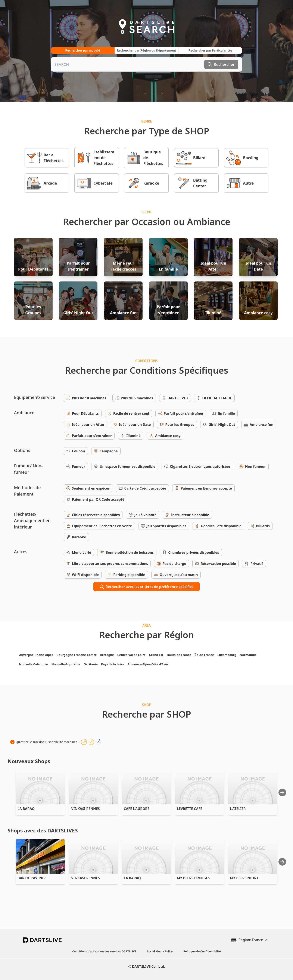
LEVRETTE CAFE (190, 809)
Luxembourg (227, 655)
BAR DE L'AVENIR (32, 878)
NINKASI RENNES (85, 809)
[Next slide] (282, 792)
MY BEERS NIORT (244, 878)
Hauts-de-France (179, 655)
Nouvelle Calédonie (34, 664)
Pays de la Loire (113, 664)
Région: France (251, 940)
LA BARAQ (26, 809)
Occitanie (91, 664)
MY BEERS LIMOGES (193, 878)
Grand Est (156, 655)
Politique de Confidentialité (202, 951)
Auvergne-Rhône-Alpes (36, 655)
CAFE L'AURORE (137, 809)
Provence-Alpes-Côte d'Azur (148, 664)
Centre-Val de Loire (131, 655)
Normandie (248, 655)
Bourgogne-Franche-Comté (77, 655)
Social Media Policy (160, 951)
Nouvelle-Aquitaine (66, 664)
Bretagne (107, 655)
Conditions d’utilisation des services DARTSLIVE (104, 951)
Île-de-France (204, 655)
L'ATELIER (238, 809)
